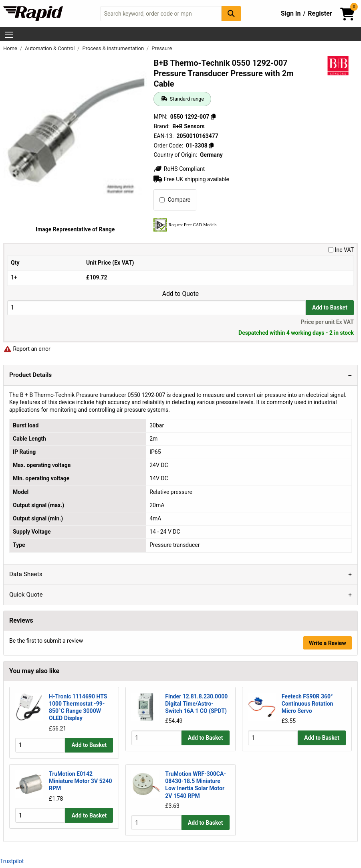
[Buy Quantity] (156, 308)
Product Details (30, 375)
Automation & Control (50, 48)
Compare (175, 200)
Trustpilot (12, 861)
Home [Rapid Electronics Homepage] (11, 48)
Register (320, 13)
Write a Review (328, 643)
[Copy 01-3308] (211, 146)
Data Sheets (26, 574)
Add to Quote (180, 294)
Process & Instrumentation (114, 48)
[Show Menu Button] (9, 35)
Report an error (27, 349)
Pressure (162, 48)
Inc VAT (341, 250)
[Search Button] (231, 13)
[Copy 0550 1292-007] (213, 117)
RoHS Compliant (179, 169)
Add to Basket (330, 308)
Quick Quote (26, 595)
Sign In (291, 13)
